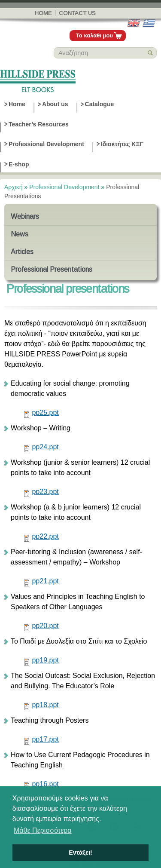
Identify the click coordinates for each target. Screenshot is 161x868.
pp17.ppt (45, 739)
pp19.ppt (45, 660)
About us (55, 104)
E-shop (19, 164)
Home (43, 13)
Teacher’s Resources (39, 124)
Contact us (77, 13)
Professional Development (46, 144)
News (20, 234)
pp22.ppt (45, 536)
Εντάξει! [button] (80, 853)
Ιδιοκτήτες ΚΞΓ (122, 144)
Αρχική (14, 187)
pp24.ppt (45, 447)
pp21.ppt (45, 581)
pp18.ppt (45, 705)
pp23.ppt (45, 492)
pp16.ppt (45, 784)
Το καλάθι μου (94, 35)
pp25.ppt (45, 413)
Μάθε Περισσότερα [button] (43, 830)
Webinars (25, 216)
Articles (22, 252)
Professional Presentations (52, 269)
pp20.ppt (45, 626)
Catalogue (100, 104)
